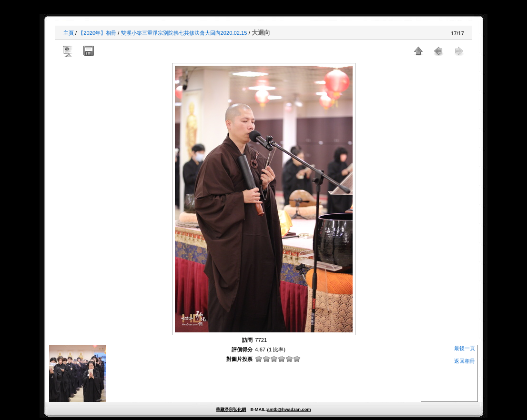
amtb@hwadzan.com (289, 410)
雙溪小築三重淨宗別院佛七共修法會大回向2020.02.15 (184, 33)
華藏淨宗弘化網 (231, 410)
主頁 (69, 33)
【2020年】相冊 (97, 33)
